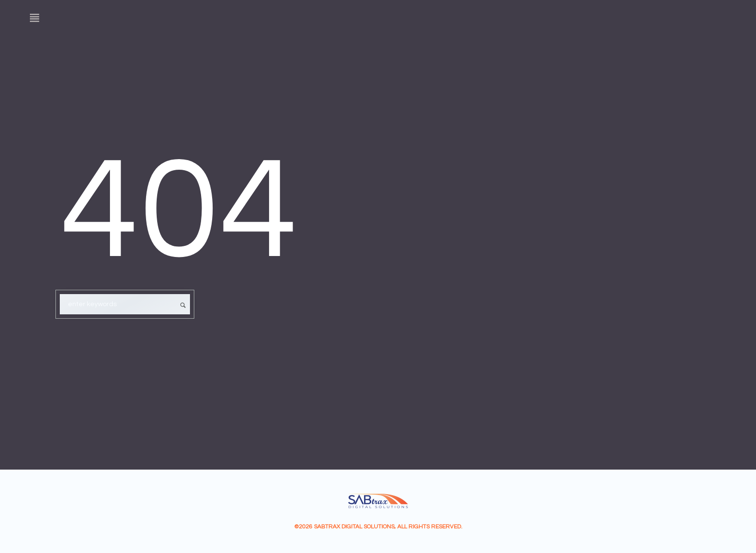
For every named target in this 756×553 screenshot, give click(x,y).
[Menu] (35, 18)
